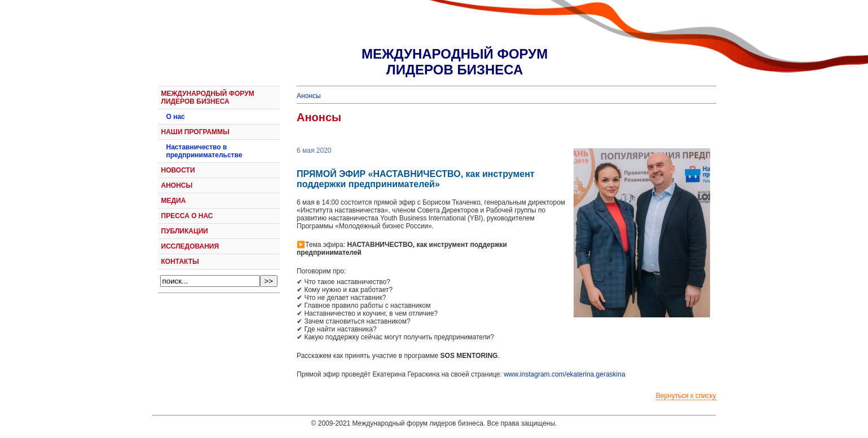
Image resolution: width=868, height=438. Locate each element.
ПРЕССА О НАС (187, 216)
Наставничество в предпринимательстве (204, 151)
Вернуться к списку (686, 396)
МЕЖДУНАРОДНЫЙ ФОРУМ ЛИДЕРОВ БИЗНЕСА (208, 98)
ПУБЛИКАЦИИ (185, 231)
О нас (176, 117)
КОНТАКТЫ (180, 262)
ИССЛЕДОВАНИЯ (190, 246)
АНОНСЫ (177, 185)
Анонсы (309, 96)
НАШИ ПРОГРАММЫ (195, 132)
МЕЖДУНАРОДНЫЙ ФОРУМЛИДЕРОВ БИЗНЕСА (455, 62)
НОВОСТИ (178, 170)
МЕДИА (174, 201)
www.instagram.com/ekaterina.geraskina (564, 374)
